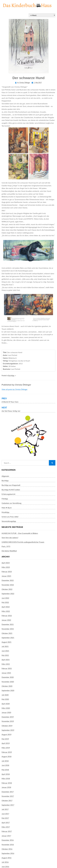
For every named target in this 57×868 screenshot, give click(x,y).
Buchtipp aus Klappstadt (11, 485)
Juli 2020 (5, 695)
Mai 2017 (5, 818)
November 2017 (8, 796)
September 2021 (8, 638)
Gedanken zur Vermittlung (11, 503)
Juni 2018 (5, 765)
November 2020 (8, 682)
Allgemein (5, 476)
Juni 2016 (5, 867)
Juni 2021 (5, 651)
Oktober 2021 (7, 633)
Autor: (5, 355)
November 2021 (8, 629)
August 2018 (6, 756)
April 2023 (6, 563)
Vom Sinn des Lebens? (10, 538)
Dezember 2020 (8, 677)
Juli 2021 (5, 646)
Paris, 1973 (6, 546)
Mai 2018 (5, 770)
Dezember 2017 (8, 792)
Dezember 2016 (8, 840)
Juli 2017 (5, 809)
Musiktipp (5, 512)
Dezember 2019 (8, 717)
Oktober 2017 (7, 800)
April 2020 (6, 704)
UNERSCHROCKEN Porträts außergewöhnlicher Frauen (23, 542)
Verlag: (5, 361)
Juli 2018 (5, 761)
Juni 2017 (5, 814)
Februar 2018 (7, 783)
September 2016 (8, 853)
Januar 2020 (6, 712)
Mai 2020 (5, 699)
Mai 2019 (5, 739)
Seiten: (5, 366)
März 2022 (6, 611)
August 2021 (6, 642)
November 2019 (8, 721)
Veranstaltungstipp (9, 521)
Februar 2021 (7, 668)
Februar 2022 (7, 616)
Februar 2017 (7, 831)
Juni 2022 (5, 598)
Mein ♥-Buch (7, 508)
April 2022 (6, 607)
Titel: (5, 352)
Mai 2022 (5, 602)
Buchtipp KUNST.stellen (11, 490)
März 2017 (6, 827)
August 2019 (6, 734)
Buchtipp (11, 376)
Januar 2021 (6, 673)
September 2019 (8, 730)
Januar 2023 (6, 576)
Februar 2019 (7, 752)
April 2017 (6, 823)
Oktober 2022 (7, 589)
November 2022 (8, 585)
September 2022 (8, 594)
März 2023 (6, 567)
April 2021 (6, 660)
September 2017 (8, 805)
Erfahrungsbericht (8, 494)
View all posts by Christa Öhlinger (15, 389)
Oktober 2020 (7, 686)
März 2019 (6, 748)
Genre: (5, 358)
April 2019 (6, 743)
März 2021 (6, 664)
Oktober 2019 (7, 726)
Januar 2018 (6, 787)
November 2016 (8, 845)
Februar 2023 (7, 572)
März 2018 (6, 778)
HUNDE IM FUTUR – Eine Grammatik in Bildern (20, 533)
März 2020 (6, 708)
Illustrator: (7, 369)
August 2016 (6, 858)
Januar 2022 (6, 620)
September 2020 (8, 690)
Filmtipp (5, 499)
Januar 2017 (6, 836)
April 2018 (6, 774)
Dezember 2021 (8, 624)
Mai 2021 (5, 655)
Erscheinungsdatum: (10, 364)
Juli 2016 (5, 862)
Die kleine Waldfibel (9, 551)
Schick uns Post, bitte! (10, 517)
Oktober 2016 (7, 849)
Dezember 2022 (8, 580)
